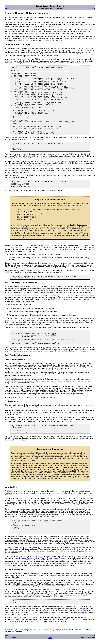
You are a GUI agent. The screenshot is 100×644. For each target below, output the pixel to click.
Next (93, 8)
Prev (7, 8)
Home (50, 638)
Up (50, 636)
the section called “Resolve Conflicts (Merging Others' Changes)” (37, 558)
